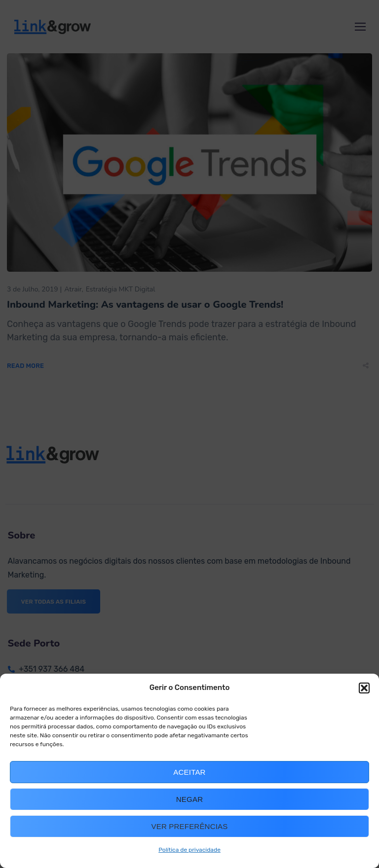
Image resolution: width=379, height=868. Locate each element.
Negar (189, 799)
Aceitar (189, 772)
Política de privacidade (189, 850)
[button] (364, 688)
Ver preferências (190, 826)
